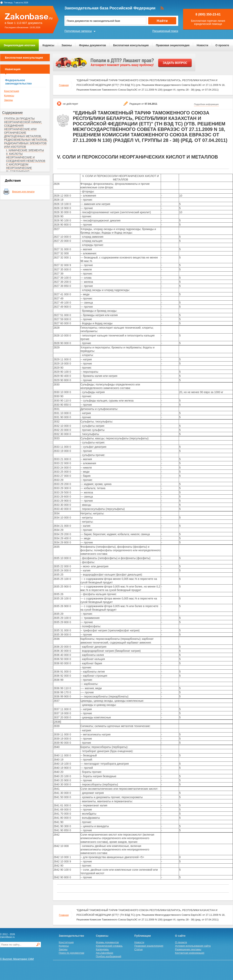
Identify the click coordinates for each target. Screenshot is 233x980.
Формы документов (92, 45)
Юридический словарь (109, 946)
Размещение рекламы (188, 949)
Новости (203, 45)
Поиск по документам (71, 953)
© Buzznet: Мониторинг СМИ (17, 959)
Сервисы (102, 936)
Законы (67, 45)
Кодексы (48, 45)
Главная (64, 85)
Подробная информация (206, 104)
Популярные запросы (78, 31)
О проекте (222, 45)
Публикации (143, 936)
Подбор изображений (109, 956)
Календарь (102, 949)
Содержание (12, 113)
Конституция (12, 91)
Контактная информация (190, 953)
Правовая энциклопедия (173, 45)
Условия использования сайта (193, 946)
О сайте (180, 936)
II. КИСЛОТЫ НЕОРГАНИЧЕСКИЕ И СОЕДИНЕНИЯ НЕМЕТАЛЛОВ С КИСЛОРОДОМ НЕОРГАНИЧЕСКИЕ (26, 161)
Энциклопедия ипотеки (19, 45)
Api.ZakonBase (105, 953)
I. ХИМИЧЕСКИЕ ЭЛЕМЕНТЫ (25, 150)
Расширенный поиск (165, 31)
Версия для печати (23, 192)
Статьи (138, 949)
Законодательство (71, 936)
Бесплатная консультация (131, 45)
